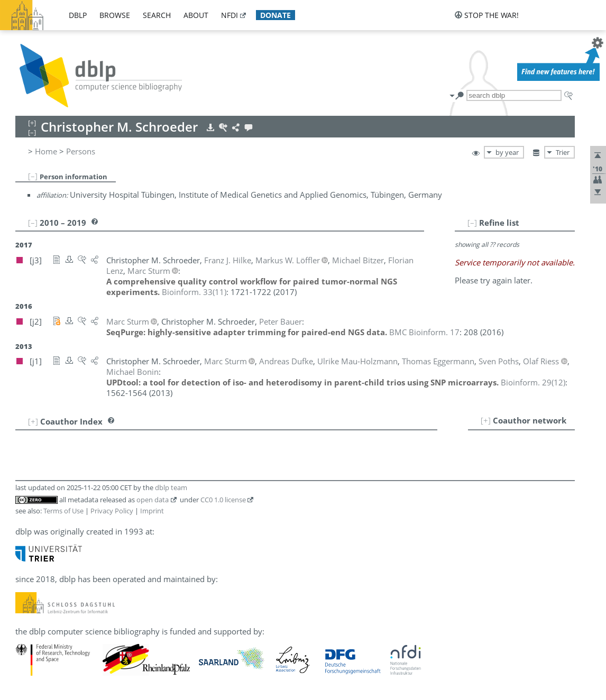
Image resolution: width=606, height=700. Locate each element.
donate (276, 15)
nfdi (229, 15)
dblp (78, 15)
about (196, 15)
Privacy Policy (112, 511)
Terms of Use (63, 511)
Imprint (152, 511)
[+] (486, 420)
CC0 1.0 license (223, 500)
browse (115, 15)
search (157, 15)
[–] (33, 176)
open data (153, 500)
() (194, 292)
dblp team (171, 487)
